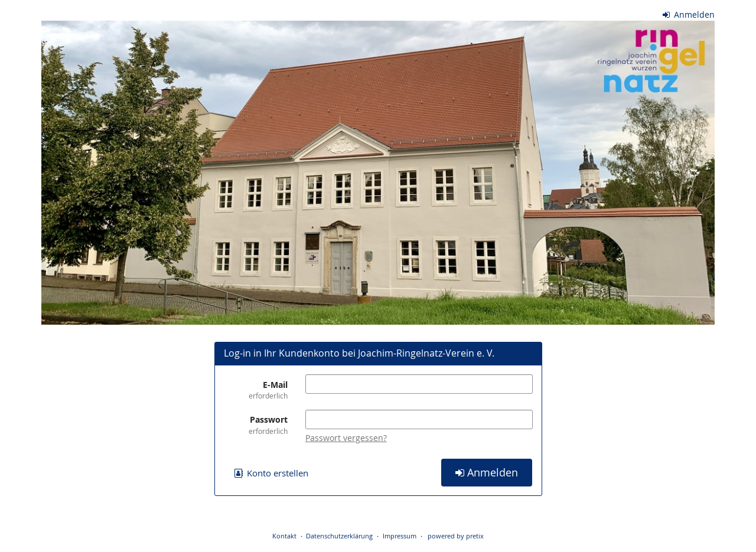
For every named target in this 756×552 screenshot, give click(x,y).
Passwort (256, 425)
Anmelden (689, 14)
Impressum (400, 536)
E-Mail (256, 390)
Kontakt (284, 536)
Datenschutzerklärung (339, 536)
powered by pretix (456, 536)
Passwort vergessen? (346, 438)
